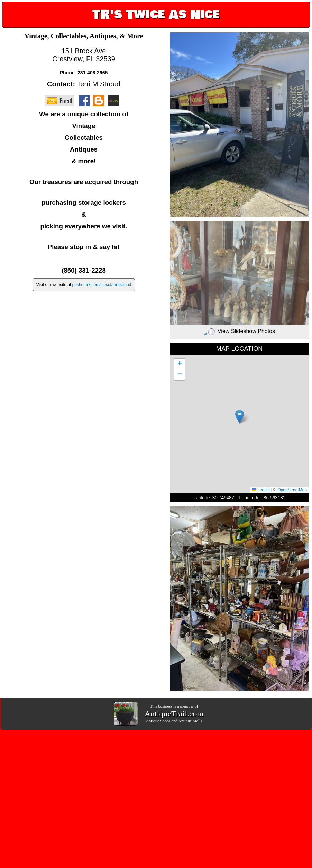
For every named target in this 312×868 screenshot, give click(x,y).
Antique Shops (158, 721)
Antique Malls (190, 721)
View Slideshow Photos (239, 331)
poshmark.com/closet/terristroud (102, 285)
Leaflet (261, 490)
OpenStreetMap (292, 490)
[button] (240, 417)
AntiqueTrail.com (174, 714)
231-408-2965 (93, 73)
